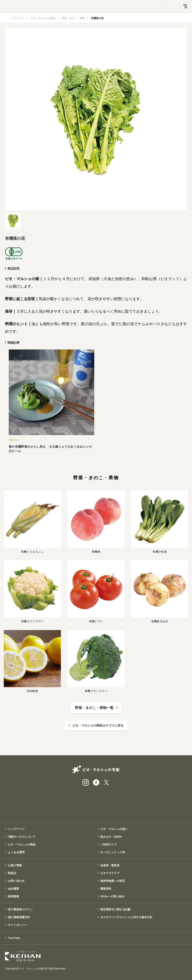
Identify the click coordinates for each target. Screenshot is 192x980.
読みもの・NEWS (111, 837)
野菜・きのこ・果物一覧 (94, 708)
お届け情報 (15, 865)
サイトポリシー (18, 925)
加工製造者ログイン (20, 909)
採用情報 (13, 896)
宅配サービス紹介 (71, 802)
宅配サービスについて (22, 837)
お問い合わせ (16, 881)
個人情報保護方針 (19, 917)
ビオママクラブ (110, 873)
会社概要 (13, 889)
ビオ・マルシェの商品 (43, 18)
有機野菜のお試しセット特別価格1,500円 (96, 802)
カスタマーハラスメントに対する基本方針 (126, 917)
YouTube (14, 938)
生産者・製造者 (110, 865)
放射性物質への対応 (113, 881)
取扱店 (12, 873)
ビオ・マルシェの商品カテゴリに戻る (98, 725)
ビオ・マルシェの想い (114, 829)
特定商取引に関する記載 (115, 909)
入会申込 (121, 802)
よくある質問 (16, 852)
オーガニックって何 (113, 852)
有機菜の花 (97, 18)
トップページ (16, 18)
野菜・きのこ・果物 (73, 18)
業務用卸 (106, 889)
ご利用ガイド (108, 845)
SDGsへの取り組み (112, 896)
